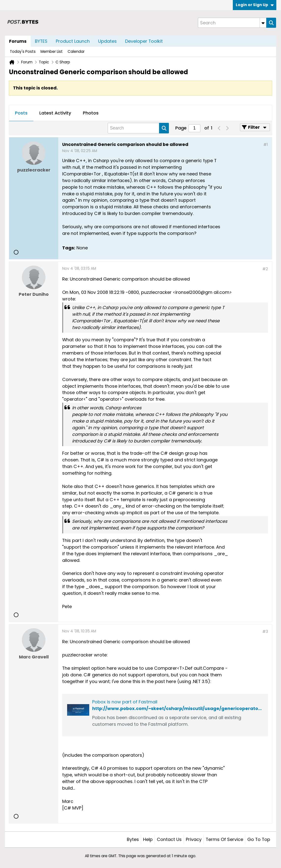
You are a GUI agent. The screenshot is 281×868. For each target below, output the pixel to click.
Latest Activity (55, 113)
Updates (107, 41)
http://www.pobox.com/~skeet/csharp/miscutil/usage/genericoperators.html (183, 708)
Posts (21, 113)
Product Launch (73, 41)
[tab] (21, 113)
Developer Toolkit (144, 41)
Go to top (259, 839)
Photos (91, 113)
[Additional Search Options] (263, 23)
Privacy (194, 839)
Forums (18, 41)
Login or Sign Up (255, 5)
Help (148, 839)
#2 (265, 269)
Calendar (76, 51)
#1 (266, 145)
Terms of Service (224, 839)
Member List (52, 51)
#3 (265, 632)
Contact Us (169, 839)
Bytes (133, 839)
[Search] (232, 23)
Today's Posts (23, 51)
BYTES (41, 41)
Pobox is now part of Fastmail (125, 702)
